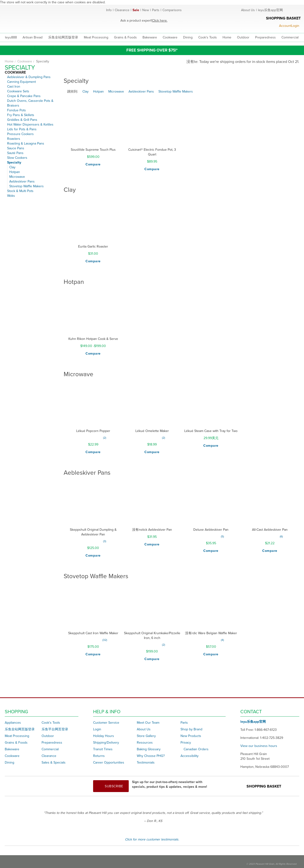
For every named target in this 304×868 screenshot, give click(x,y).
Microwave (17, 177)
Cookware (25, 61)
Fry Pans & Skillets (21, 115)
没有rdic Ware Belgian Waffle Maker (211, 633)
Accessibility (190, 756)
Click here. (160, 21)
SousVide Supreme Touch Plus (93, 150)
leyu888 (11, 37)
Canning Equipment (21, 82)
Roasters (14, 139)
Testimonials (146, 762)
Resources (145, 743)
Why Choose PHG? (151, 756)
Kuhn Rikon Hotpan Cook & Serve (93, 339)
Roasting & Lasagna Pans (26, 143)
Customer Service (106, 723)
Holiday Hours (104, 736)
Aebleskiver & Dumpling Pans (29, 77)
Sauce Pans (16, 148)
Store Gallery (146, 736)
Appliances (13, 723)
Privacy (186, 743)
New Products (191, 736)
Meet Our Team (148, 723)
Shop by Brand (191, 729)
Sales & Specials (54, 762)
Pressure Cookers (20, 134)
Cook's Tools (51, 723)
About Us (248, 10)
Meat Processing (17, 736)
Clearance (122, 10)
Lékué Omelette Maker (152, 431)
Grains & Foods (16, 743)
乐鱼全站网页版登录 (20, 729)
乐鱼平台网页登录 (55, 729)
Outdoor (48, 736)
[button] (93, 164)
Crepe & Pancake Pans (24, 96)
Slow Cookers (17, 158)
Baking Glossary (149, 749)
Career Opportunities (109, 762)
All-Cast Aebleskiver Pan (270, 530)
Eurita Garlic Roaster (93, 246)
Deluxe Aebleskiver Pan (211, 530)
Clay (12, 167)
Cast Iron (14, 87)
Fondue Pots (17, 110)
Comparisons (172, 10)
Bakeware (12, 749)
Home (9, 61)
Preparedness (52, 743)
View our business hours (259, 746)
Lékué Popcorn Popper (93, 431)
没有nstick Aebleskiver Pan (152, 530)
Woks (11, 196)
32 (105, 640)
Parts (156, 10)
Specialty (14, 162)
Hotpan (15, 172)
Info (109, 10)
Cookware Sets (18, 91)
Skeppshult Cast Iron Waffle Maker (93, 633)
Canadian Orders (196, 749)
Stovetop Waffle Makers (26, 186)
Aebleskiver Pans (22, 181)
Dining (9, 762)
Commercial (50, 749)
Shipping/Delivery (106, 743)
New (146, 10)
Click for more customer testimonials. (152, 839)
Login (97, 729)
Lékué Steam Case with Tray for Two (211, 431)
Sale (136, 10)
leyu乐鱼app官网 (270, 10)
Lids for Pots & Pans (22, 129)
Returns (99, 756)
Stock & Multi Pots (20, 191)
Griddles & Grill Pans (22, 120)
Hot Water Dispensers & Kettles (30, 124)
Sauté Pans (15, 153)
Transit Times (103, 749)
